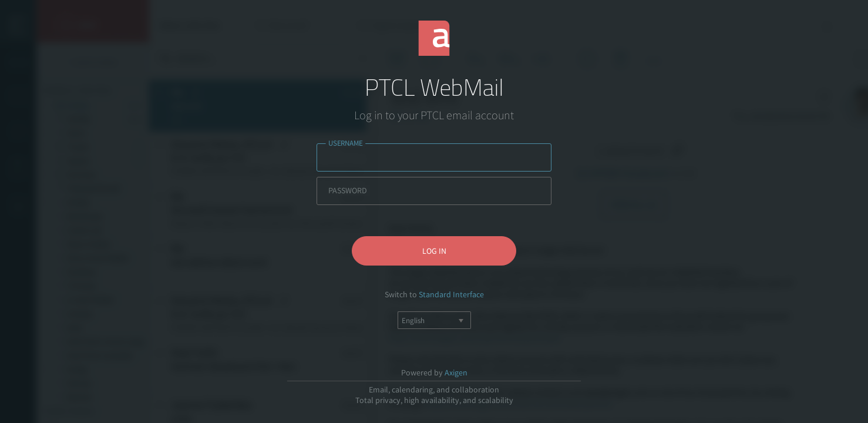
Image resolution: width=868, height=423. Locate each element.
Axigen (456, 372)
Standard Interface (451, 294)
